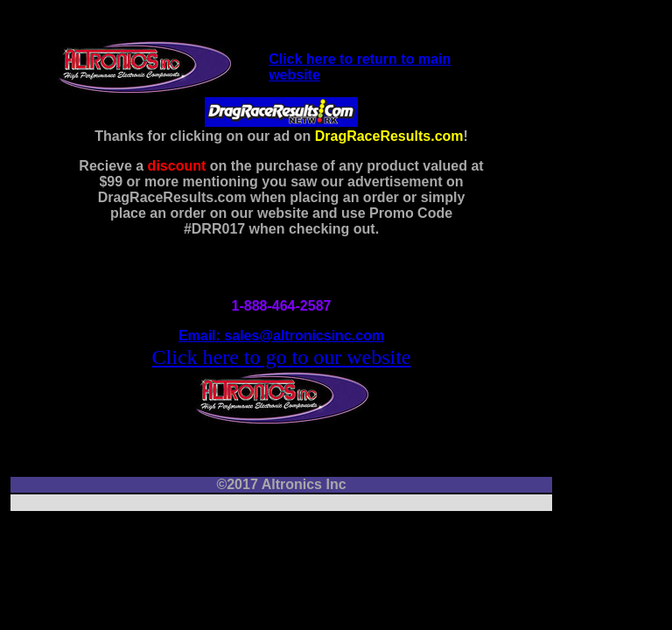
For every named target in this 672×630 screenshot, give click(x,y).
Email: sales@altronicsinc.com (281, 336)
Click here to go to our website (282, 357)
